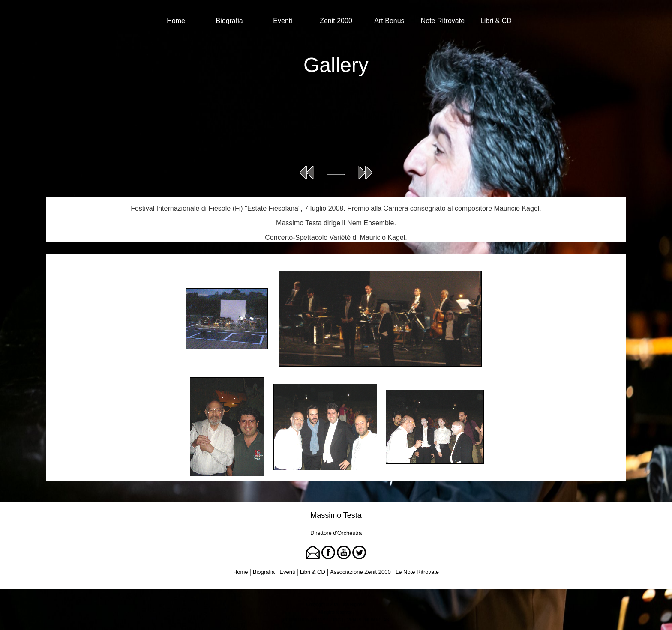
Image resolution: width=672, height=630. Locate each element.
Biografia (229, 21)
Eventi (282, 21)
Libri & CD (496, 21)
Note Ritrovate (443, 21)
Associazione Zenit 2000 (360, 572)
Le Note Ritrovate (417, 572)
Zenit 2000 (336, 21)
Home (176, 21)
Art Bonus (389, 21)
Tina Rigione (353, 605)
